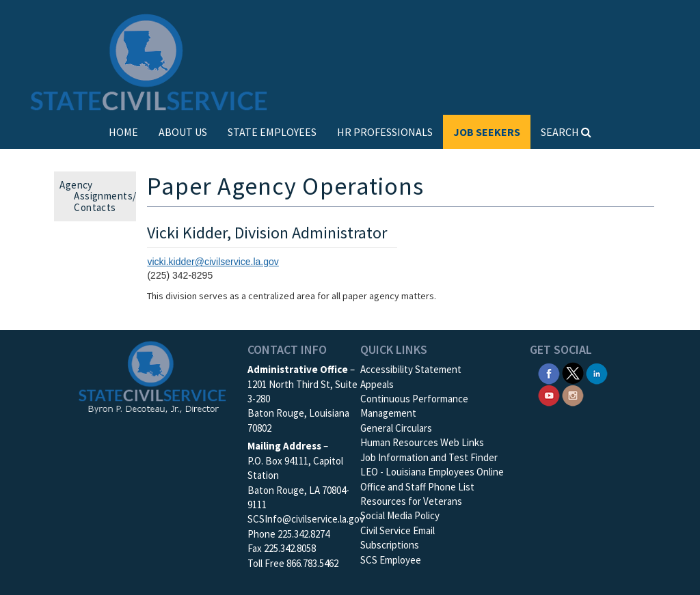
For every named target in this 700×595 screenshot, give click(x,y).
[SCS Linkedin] (597, 372)
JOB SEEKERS (487, 132)
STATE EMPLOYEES (272, 132)
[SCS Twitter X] (573, 372)
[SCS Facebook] (549, 372)
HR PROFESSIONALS (385, 132)
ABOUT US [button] (183, 132)
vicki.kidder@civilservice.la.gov (213, 262)
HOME (123, 132)
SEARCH (566, 132)
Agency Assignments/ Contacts (102, 196)
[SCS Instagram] (573, 395)
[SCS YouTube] (549, 395)
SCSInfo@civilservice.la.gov (306, 519)
